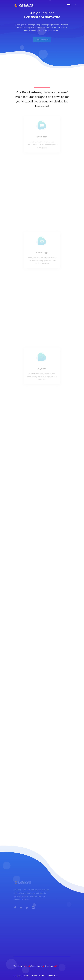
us (44, 966)
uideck (28, 966)
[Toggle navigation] (69, 5)
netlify (56, 966)
